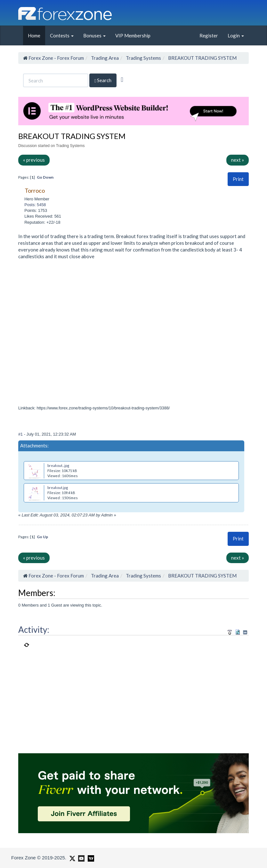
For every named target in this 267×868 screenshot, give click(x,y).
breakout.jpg (58, 488)
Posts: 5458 (35, 205)
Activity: (34, 630)
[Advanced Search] (122, 80)
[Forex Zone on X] (72, 857)
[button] (238, 179)
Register (209, 35)
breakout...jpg (58, 465)
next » (238, 160)
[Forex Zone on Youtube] (81, 857)
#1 (21, 434)
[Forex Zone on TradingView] (90, 857)
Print (238, 179)
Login (236, 35)
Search (103, 80)
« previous (34, 160)
